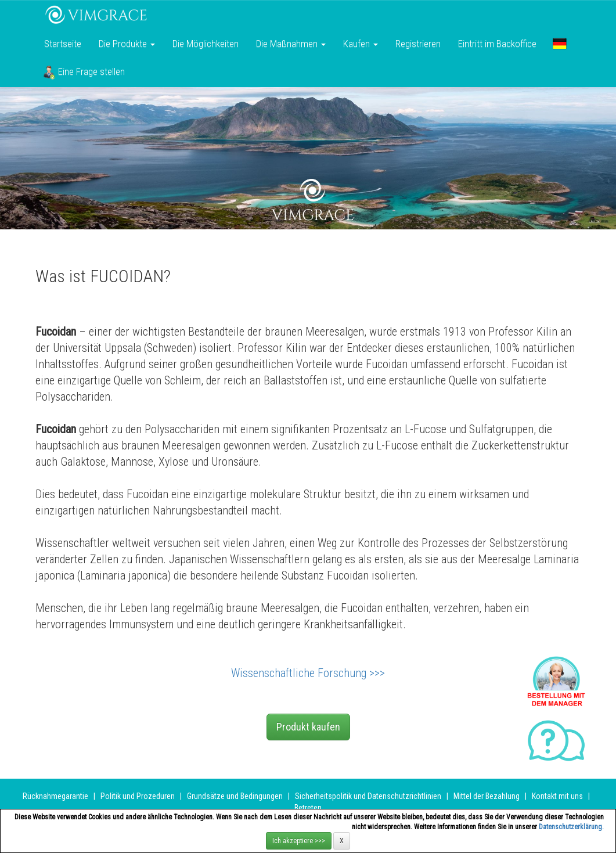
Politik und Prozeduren (138, 796)
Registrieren (418, 44)
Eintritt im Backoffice (497, 44)
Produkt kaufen (308, 727)
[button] (560, 44)
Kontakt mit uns (557, 796)
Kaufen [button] (361, 44)
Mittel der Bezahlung (487, 796)
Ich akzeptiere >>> (299, 841)
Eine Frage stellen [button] (84, 73)
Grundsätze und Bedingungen (235, 796)
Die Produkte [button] (127, 44)
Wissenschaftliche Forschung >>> (308, 673)
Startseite (63, 44)
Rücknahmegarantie (55, 796)
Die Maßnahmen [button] (291, 44)
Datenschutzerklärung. (571, 827)
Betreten (308, 808)
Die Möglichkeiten (206, 44)
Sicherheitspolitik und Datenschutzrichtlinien (368, 796)
